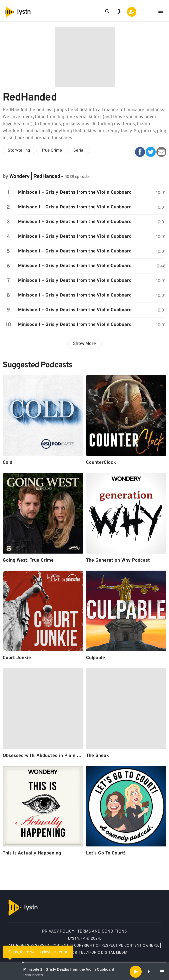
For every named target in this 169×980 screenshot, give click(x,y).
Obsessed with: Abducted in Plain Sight (45, 756)
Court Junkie (17, 658)
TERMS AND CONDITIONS (102, 932)
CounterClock (101, 463)
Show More (84, 344)
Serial (79, 151)
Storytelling (19, 151)
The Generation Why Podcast (118, 560)
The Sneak (97, 756)
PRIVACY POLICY (58, 932)
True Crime (52, 151)
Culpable (95, 658)
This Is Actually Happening (32, 853)
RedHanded (33, 975)
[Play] (136, 972)
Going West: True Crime (28, 560)
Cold (7, 463)
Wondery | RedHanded (35, 177)
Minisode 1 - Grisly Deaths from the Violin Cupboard (69, 969)
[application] (84, 972)
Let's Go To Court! (106, 853)
